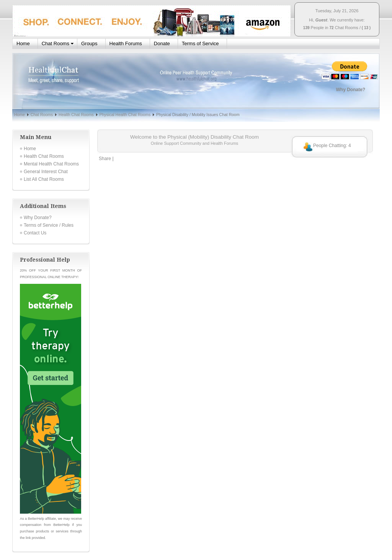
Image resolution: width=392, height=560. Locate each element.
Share (105, 159)
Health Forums (126, 43)
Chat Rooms (347, 28)
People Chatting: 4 (332, 146)
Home (23, 43)
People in (320, 28)
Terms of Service (200, 43)
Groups (89, 43)
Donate (162, 43)
